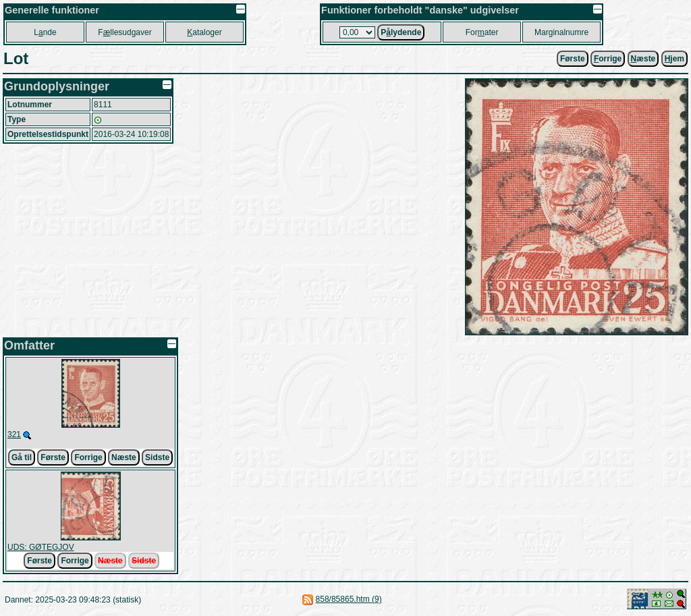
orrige (608, 59)
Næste (124, 457)
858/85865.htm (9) (349, 599)
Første (573, 59)
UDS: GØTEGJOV (41, 547)
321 (14, 435)
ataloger (204, 32)
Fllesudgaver (125, 32)
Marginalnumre (561, 32)
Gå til (22, 457)
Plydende (401, 32)
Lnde (45, 32)
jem (674, 59)
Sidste (157, 457)
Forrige (88, 457)
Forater (482, 32)
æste (643, 59)
